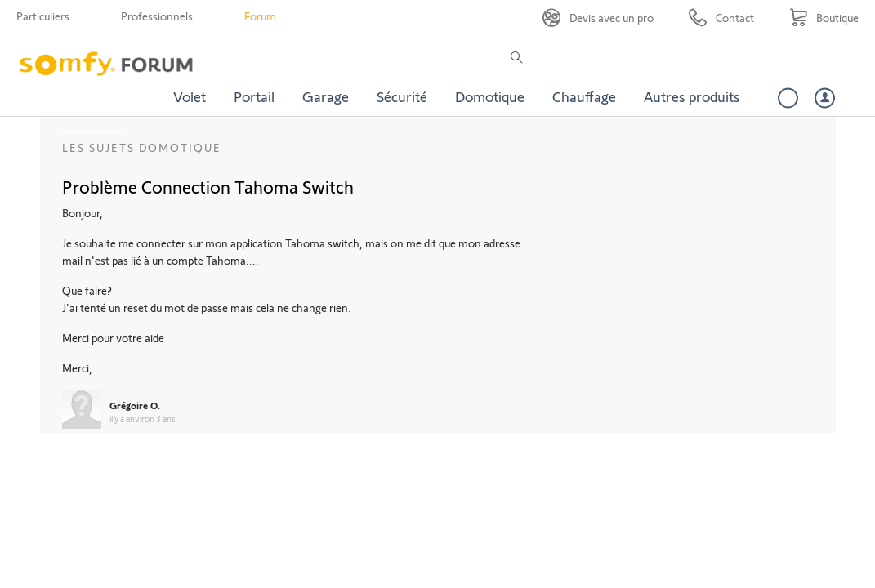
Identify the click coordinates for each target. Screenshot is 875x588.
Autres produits (692, 96)
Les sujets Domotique (142, 147)
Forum (260, 16)
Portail (254, 96)
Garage (326, 96)
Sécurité (402, 96)
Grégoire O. (135, 405)
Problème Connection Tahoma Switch (208, 186)
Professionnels (157, 16)
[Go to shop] (824, 18)
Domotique (490, 96)
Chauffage (584, 96)
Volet (190, 96)
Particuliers (43, 16)
